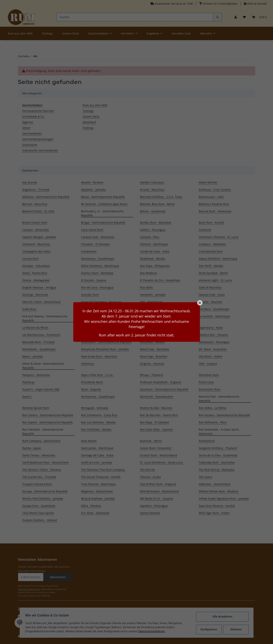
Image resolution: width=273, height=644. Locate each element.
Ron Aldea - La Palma (212, 408)
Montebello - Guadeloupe (39, 349)
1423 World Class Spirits (38, 513)
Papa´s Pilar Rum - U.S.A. (97, 375)
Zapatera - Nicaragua (154, 506)
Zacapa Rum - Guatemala (39, 506)
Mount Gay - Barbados (155, 349)
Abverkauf (89, 122)
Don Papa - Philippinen (155, 266)
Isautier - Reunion (210, 302)
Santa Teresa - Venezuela (39, 455)
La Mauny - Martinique (96, 328)
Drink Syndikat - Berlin (213, 273)
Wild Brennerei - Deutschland (159, 491)
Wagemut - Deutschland (97, 491)
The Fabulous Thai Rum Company (103, 470)
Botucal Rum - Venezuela (215, 211)
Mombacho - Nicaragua (214, 342)
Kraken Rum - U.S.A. (153, 316)
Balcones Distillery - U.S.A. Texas (161, 197)
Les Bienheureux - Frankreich (41, 335)
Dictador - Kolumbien (36, 266)
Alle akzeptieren (221, 617)
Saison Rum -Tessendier (156, 448)
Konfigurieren (208, 629)
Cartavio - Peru (150, 237)
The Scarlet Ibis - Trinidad (39, 477)
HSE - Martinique (151, 302)
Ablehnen (235, 629)
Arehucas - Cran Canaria (215, 190)
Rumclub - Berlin (151, 441)
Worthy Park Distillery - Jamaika (43, 498)
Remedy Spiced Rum (36, 408)
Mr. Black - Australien (213, 349)
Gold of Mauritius (210, 287)
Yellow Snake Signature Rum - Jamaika (224, 498)
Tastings (88, 111)
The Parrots (147, 470)
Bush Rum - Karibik (211, 222)
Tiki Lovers (206, 477)
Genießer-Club (181, 33)
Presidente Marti (92, 382)
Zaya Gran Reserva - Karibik (217, 506)
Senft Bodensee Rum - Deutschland (45, 462)
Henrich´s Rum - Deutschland (41, 302)
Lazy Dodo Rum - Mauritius (158, 328)
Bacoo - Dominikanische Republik (103, 197)
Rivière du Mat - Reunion (156, 408)
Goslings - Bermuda (35, 295)
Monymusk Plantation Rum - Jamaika (105, 349)
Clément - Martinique (154, 244)
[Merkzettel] (244, 17)
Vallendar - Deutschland (215, 484)
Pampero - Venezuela (36, 375)
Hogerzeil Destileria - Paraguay (101, 302)
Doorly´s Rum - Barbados (97, 273)
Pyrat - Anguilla (91, 389)
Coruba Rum (30, 259)
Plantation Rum (209, 375)
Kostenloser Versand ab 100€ (174, 4)
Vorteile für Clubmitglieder (220, 4)
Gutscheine (30, 145)
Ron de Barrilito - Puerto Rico (159, 415)
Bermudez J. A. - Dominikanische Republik (102, 213)
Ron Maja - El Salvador (155, 422)
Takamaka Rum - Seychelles (217, 462)
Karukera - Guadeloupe (214, 309)
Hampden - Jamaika (153, 295)
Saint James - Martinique (97, 448)
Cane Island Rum (92, 230)
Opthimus (88, 364)
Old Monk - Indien (211, 356)
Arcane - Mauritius (152, 190)
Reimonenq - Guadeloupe (98, 397)
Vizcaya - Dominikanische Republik (45, 491)
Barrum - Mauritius (35, 204)
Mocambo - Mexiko (152, 342)
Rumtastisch (207, 441)
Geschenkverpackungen (38, 139)
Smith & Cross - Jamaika (97, 462)
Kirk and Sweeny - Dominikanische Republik (45, 318)
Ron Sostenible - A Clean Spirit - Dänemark (220, 432)
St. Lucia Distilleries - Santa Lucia (161, 462)
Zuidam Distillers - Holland (40, 520)
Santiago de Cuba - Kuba (97, 455)
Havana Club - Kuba (212, 295)
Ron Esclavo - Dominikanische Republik (224, 415)
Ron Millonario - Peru (213, 422)
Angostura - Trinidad (36, 190)
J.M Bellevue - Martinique (98, 309)
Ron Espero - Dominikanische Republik (47, 422)
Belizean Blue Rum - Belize (157, 204)
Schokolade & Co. (33, 116)
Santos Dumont (150, 513)
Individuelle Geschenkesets (40, 150)
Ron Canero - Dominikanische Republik (48, 415)
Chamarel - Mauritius (36, 244)
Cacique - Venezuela (35, 230)
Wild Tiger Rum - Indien (214, 513)
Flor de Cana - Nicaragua (97, 287)
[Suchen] (135, 17)
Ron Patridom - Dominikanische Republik (43, 432)
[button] (236, 17)
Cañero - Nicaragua (153, 230)
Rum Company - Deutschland (41, 441)
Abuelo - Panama (92, 182)
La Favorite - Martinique (214, 316)
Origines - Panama (152, 364)
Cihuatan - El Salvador (95, 244)
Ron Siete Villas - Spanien (156, 429)
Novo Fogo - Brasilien (154, 356)
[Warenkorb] (259, 17)
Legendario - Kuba (211, 328)
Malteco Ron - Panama (213, 335)
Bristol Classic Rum (35, 222)
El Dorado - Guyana (94, 280)
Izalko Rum (29, 309)
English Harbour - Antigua (39, 287)
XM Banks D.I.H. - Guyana (156, 498)
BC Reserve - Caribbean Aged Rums (104, 204)
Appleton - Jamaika (93, 190)
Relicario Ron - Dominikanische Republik (219, 399)
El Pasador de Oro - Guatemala (160, 280)
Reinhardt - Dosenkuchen (157, 397)
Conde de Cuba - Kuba (155, 251)
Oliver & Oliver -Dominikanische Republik (43, 366)
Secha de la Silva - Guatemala (218, 455)
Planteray (28, 382)
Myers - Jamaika (33, 356)
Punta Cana (206, 382)
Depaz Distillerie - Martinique (218, 259)
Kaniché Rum (149, 309)
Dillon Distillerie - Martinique (100, 266)
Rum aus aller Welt (95, 105)
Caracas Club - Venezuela (98, 237)
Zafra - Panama (91, 506)
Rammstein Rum (210, 389)
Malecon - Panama (152, 335)
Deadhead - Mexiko (152, 259)
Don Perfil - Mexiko (211, 266)
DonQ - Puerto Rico (35, 273)
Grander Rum (90, 295)
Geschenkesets (32, 133)
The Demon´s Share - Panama (42, 470)
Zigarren (28, 122)
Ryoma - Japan (32, 448)
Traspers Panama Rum (37, 484)
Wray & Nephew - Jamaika (98, 498)
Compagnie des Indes (36, 251)
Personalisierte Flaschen (38, 111)
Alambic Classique (152, 182)
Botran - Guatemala (153, 211)
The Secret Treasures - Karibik (101, 477)
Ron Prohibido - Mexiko (96, 429)
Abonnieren (58, 577)
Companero (89, 251)
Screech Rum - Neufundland (159, 455)
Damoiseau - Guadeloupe (98, 259)
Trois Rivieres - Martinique (98, 484)
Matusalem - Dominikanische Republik (106, 342)
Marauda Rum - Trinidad (38, 342)
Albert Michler (208, 182)
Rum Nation (89, 441)
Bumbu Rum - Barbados (156, 222)
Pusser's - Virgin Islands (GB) (41, 389)
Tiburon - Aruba (150, 477)
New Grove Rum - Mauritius (99, 356)
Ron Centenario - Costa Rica (99, 415)
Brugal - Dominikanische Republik (103, 222)
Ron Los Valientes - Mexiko (98, 422)
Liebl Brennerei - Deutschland (101, 335)
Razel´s (27, 397)
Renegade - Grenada (95, 408)
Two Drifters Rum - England (158, 484)
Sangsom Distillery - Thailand (218, 448)
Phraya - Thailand (151, 375)
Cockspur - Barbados (212, 244)
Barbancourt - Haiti (211, 197)
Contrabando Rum (211, 251)
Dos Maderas (148, 273)
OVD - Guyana (208, 364)
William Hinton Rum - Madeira (219, 491)
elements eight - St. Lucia (215, 280)
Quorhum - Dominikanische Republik (164, 389)
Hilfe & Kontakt (257, 4)
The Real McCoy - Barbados (217, 470)
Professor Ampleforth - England (160, 382)
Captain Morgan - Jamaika (39, 237)
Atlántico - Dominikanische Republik (46, 197)
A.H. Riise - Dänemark (95, 513)
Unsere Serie (91, 116)
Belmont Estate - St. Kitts (38, 211)
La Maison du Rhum (35, 328)
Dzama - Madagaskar (36, 280)
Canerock (205, 230)
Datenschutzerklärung (29, 589)
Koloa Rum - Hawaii (94, 316)
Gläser (26, 128)
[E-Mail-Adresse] (31, 577)
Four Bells (146, 287)
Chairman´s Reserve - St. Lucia (219, 237)
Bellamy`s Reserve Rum (214, 204)
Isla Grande (30, 182)
